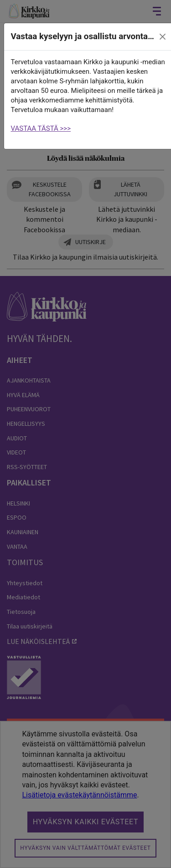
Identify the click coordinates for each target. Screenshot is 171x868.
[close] (162, 37)
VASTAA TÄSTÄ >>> (41, 128)
